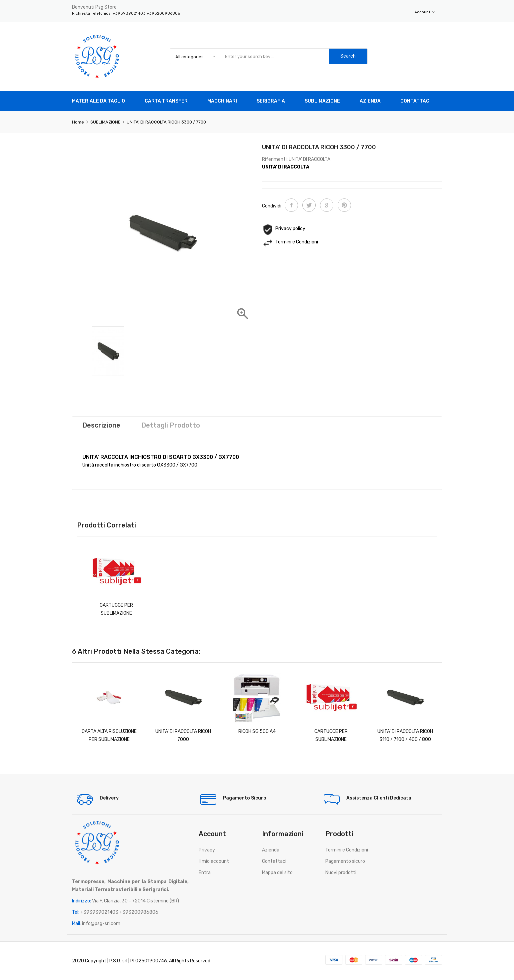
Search (348, 56)
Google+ (327, 205)
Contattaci (274, 861)
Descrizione (101, 425)
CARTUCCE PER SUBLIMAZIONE (116, 609)
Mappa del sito (277, 873)
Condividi (291, 205)
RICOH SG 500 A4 (257, 731)
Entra (205, 873)
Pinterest (344, 205)
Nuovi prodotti (341, 873)
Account (425, 12)
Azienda (271, 850)
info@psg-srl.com (101, 924)
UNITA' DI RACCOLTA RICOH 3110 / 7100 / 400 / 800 (405, 735)
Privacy (207, 850)
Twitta (309, 205)
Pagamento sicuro (345, 861)
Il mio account (214, 861)
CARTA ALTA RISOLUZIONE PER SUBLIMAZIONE (109, 735)
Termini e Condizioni (347, 850)
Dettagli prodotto (171, 425)
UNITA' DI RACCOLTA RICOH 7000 (183, 735)
